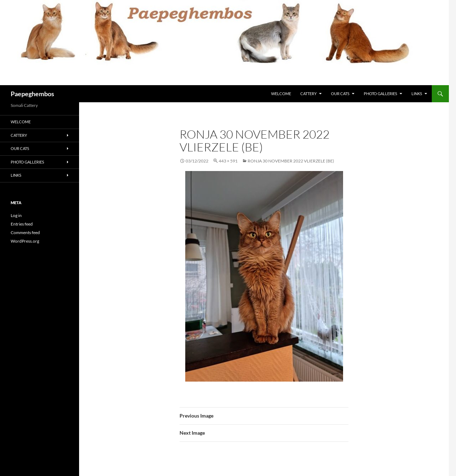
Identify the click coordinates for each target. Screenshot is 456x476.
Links (417, 94)
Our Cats (340, 94)
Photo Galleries (380, 94)
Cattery (309, 94)
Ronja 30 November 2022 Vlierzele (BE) (291, 161)
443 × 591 (228, 161)
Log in (16, 215)
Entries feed (22, 224)
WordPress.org (25, 241)
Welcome (281, 94)
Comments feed (25, 232)
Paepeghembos (32, 94)
